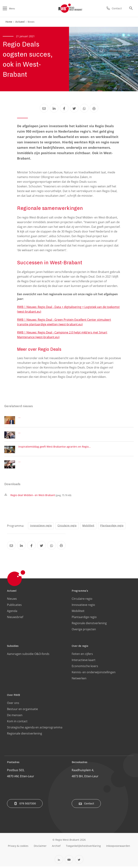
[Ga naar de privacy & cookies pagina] (18, 847)
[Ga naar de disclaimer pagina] (40, 847)
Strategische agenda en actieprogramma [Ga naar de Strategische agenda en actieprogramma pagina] (35, 729)
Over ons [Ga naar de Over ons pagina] (13, 704)
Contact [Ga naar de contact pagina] (86, 805)
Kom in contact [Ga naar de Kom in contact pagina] (17, 723)
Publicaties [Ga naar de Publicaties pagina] (14, 606)
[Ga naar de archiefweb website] (56, 847)
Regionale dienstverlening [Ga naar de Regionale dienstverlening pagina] (89, 625)
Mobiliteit (88, 527)
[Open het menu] (5, 8)
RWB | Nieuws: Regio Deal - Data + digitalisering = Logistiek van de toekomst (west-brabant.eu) (68, 309)
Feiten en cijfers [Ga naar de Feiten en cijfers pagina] (82, 655)
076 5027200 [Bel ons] (25, 805)
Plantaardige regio (112, 527)
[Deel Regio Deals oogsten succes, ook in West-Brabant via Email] (44, 108)
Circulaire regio (67, 527)
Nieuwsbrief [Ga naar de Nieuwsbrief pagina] (15, 619)
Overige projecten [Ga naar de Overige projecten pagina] (84, 631)
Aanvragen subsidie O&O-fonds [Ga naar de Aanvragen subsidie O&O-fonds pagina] (28, 655)
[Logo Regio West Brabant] (70, 8)
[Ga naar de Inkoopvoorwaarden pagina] (118, 847)
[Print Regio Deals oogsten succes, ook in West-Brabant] (94, 108)
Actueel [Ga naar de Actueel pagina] (12, 592)
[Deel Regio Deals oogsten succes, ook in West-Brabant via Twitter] (74, 108)
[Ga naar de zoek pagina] (132, 8)
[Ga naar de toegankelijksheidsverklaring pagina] (83, 847)
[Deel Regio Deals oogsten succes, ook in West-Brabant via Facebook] (64, 108)
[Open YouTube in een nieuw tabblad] (69, 861)
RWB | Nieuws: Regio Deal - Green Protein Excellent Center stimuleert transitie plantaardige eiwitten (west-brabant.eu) (64, 322)
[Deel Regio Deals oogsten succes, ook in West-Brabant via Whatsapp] (84, 108)
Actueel (20, 22)
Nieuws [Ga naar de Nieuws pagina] (12, 600)
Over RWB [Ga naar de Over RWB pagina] (13, 697)
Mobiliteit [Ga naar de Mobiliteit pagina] (78, 613)
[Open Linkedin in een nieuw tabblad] (59, 861)
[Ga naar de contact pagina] (114, 8)
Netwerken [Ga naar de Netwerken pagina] (79, 680)
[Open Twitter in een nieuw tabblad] (79, 861)
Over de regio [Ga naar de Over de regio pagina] (80, 648)
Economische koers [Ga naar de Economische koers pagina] (85, 668)
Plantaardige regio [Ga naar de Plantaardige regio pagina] (84, 619)
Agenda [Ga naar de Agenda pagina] (12, 613)
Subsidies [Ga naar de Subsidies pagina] (13, 648)
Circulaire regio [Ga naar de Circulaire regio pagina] (82, 600)
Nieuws (31, 22)
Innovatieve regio (41, 527)
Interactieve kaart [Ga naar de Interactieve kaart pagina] (84, 662)
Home (9, 22)
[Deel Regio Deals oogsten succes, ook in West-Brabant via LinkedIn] (54, 108)
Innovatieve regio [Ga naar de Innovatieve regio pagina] (83, 606)
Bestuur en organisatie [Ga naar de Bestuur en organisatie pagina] (22, 711)
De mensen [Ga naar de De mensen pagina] (15, 717)
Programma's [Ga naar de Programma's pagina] (80, 592)
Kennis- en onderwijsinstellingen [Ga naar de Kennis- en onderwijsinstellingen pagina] (94, 674)
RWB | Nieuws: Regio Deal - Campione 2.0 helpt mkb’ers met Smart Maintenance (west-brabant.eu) (62, 335)
